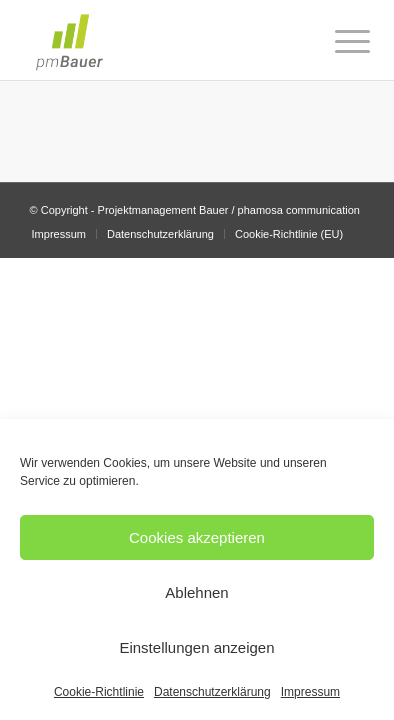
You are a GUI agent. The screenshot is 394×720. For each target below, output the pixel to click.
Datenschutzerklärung (212, 692)
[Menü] (337, 42)
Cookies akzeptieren (197, 537)
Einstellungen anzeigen (196, 647)
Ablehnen (196, 592)
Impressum (310, 692)
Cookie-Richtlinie (99, 692)
